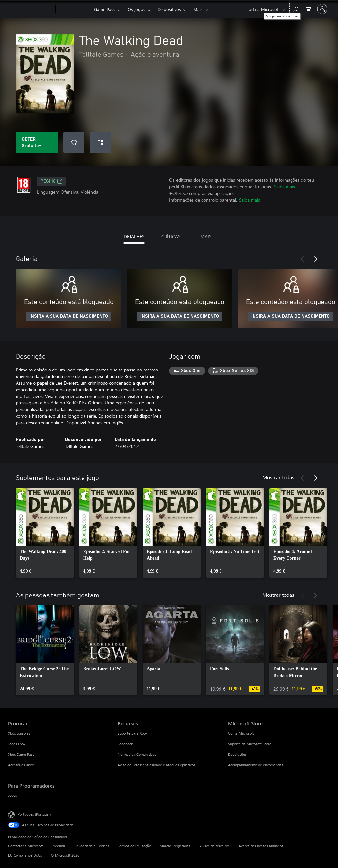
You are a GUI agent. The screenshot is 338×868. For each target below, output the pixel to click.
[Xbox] (74, 9)
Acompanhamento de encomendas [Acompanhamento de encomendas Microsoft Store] (256, 765)
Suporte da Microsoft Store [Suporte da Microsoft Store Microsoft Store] (250, 744)
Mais (198, 9)
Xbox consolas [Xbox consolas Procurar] (19, 733)
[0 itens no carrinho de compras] (308, 8)
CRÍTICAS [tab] (171, 236)
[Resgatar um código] (100, 143)
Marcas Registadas (175, 846)
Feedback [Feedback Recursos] (125, 744)
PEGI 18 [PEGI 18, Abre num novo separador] (51, 181)
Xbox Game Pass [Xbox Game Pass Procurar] (21, 754)
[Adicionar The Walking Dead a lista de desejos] (74, 143)
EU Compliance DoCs (25, 855)
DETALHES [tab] (134, 236)
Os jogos (136, 9)
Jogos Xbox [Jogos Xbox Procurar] (17, 744)
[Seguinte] (316, 259)
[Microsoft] (31, 9)
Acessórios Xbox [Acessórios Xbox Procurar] (21, 765)
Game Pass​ (105, 9)
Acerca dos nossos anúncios (261, 846)
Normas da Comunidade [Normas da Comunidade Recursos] (137, 754)
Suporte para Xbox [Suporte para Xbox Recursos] (133, 733)
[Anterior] (302, 259)
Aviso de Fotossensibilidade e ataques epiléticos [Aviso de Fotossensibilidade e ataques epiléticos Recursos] (157, 765)
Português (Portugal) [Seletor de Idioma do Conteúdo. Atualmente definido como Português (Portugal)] (34, 814)
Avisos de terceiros (215, 846)
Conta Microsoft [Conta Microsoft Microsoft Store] (241, 733)
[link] (45, 533)
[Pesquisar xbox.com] (295, 8)
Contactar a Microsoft (25, 846)
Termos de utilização (135, 846)
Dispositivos (169, 9)
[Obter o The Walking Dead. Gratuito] (37, 143)
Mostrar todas (278, 477)
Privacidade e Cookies (92, 846)
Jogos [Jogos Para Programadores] (12, 795)
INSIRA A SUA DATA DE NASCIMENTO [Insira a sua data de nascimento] (69, 316)
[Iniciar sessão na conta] (322, 9)
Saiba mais (285, 187)
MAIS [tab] (206, 236)
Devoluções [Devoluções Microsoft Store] (237, 754)
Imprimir (59, 846)
